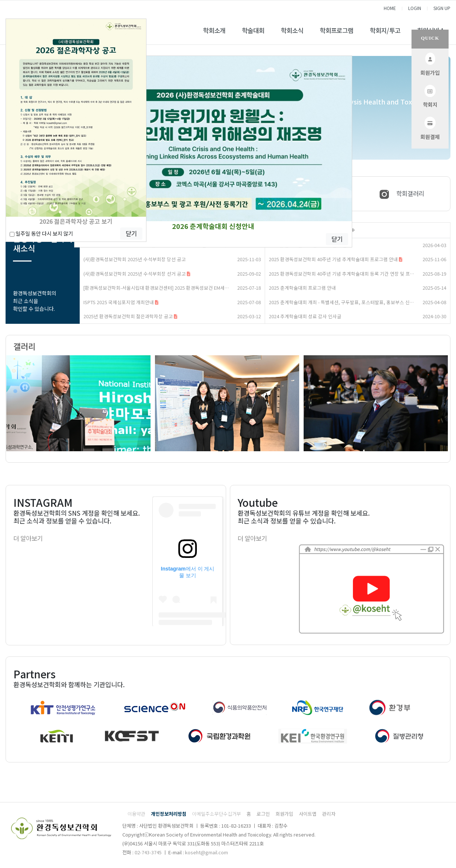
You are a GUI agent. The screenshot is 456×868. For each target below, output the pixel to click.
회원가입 (284, 814)
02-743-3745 (148, 852)
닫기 (337, 239)
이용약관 (136, 814)
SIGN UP (442, 8)
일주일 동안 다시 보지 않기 (41, 233)
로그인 (263, 814)
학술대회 (253, 30)
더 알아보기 (28, 538)
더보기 (353, 230)
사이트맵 (308, 814)
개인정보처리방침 (169, 814)
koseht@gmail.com (206, 852)
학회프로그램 (337, 30)
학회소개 (214, 30)
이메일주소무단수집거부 (217, 814)
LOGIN (415, 8)
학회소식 (292, 30)
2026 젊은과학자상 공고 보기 (76, 221)
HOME (390, 8)
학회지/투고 (385, 30)
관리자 (329, 814)
